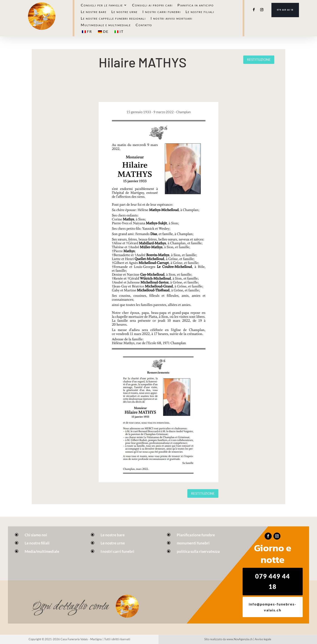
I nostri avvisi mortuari (171, 19)
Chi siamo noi (36, 535)
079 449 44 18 (285, 10)
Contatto (144, 25)
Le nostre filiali (200, 12)
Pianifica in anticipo (196, 5)
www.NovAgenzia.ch (240, 639)
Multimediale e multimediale (106, 25)
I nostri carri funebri (162, 12)
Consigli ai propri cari (152, 5)
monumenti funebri (193, 543)
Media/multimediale (42, 551)
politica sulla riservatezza (198, 551)
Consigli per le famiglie (102, 5)
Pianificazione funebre (196, 535)
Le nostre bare (94, 12)
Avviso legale (263, 639)
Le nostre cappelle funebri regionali (113, 19)
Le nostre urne (124, 12)
